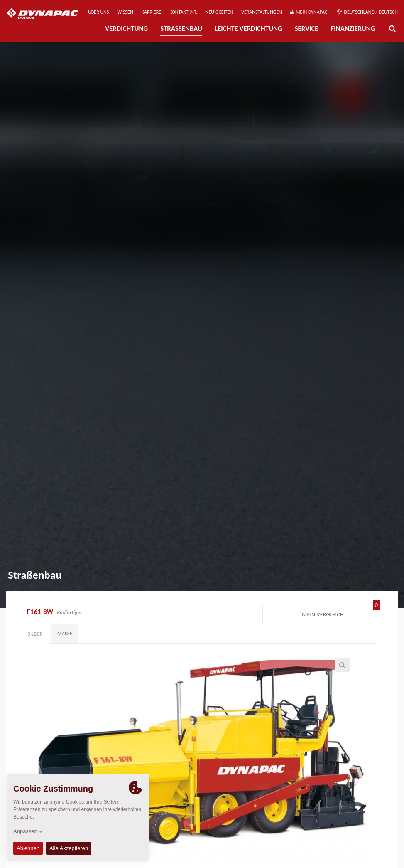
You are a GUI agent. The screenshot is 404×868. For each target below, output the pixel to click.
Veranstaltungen (262, 12)
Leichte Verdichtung (249, 28)
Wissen (125, 12)
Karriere (151, 12)
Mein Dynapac (309, 12)
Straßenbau (181, 28)
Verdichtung (126, 28)
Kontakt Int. (183, 12)
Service (307, 28)
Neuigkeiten (219, 12)
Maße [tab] (65, 633)
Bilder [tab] (35, 634)
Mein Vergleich (341, 613)
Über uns (98, 12)
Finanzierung (353, 28)
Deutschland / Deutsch (367, 12)
